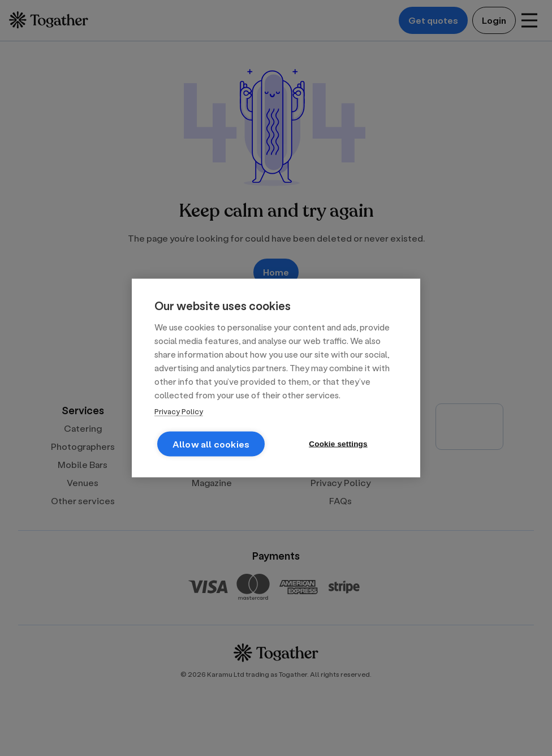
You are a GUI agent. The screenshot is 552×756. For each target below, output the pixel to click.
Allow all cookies (211, 444)
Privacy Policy (179, 411)
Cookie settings (338, 444)
